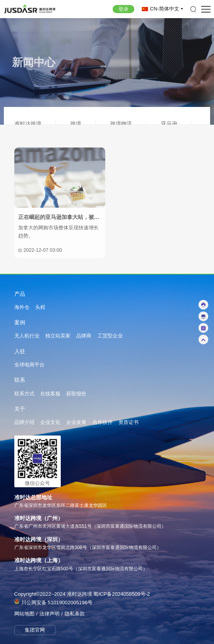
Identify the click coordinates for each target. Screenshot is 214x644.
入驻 (20, 352)
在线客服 (50, 394)
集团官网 (35, 630)
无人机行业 (27, 336)
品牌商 (84, 336)
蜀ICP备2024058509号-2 (122, 594)
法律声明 (50, 614)
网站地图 (24, 614)
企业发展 (76, 422)
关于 (20, 409)
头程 (40, 307)
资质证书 (128, 422)
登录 (123, 9)
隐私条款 (75, 614)
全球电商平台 (29, 365)
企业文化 (50, 422)
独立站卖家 (58, 336)
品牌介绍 (24, 422)
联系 (20, 380)
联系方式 (24, 394)
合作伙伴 (103, 422)
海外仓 (22, 307)
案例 (20, 323)
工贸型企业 (110, 336)
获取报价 (76, 394)
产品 (20, 294)
